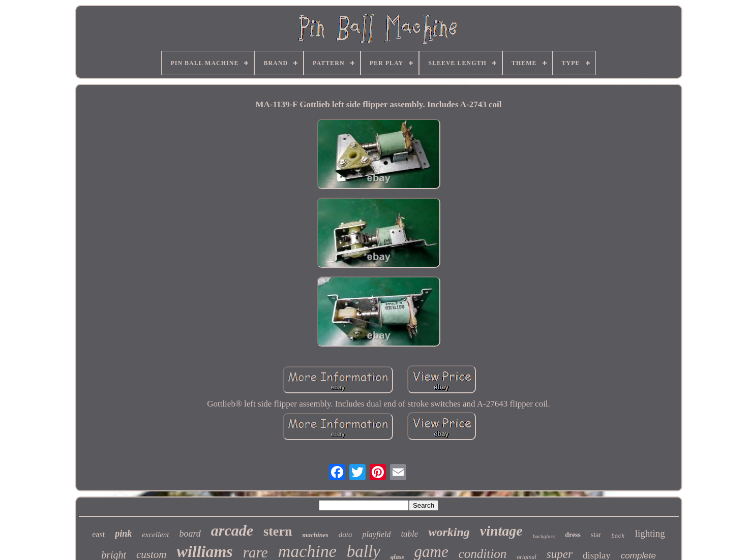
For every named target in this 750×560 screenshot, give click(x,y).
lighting (650, 533)
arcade (232, 530)
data (346, 535)
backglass (544, 536)
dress (573, 535)
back (618, 536)
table (409, 534)
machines (315, 535)
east (98, 534)
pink (123, 534)
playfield (376, 534)
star (596, 535)
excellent (155, 535)
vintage (501, 531)
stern (278, 531)
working (449, 532)
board (190, 534)
